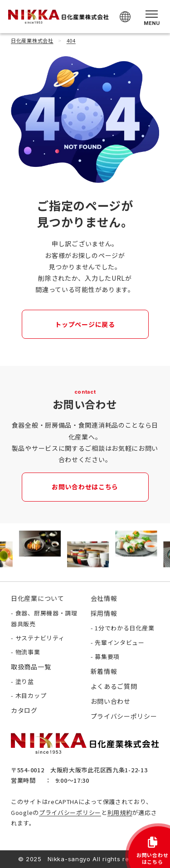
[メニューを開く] (152, 17)
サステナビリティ (40, 638)
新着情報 (104, 671)
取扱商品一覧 (31, 667)
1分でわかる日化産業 (124, 628)
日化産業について (38, 598)
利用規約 (120, 812)
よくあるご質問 (114, 686)
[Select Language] (125, 17)
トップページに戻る (85, 324)
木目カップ (31, 695)
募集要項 (107, 656)
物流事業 (28, 652)
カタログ (24, 710)
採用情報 (104, 613)
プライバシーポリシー (70, 812)
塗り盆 (25, 681)
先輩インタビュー (120, 642)
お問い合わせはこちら (85, 487)
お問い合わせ (111, 701)
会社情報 (104, 598)
